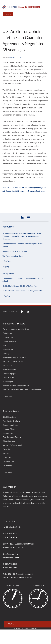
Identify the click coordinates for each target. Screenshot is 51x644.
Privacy (6, 453)
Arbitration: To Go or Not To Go (15, 251)
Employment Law (11, 425)
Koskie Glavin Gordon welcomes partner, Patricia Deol (23, 291)
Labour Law (8, 433)
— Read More (7, 261)
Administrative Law (11, 421)
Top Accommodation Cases (13, 256)
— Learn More (8, 397)
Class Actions (9, 441)
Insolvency (8, 465)
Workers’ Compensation (14, 445)
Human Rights (9, 429)
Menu (8, 14)
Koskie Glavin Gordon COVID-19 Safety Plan (20, 286)
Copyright (7, 449)
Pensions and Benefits (13, 437)
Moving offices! (8, 274)
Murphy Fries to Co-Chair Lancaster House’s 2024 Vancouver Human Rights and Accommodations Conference (22, 236)
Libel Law (7, 457)
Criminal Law (9, 461)
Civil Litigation (9, 417)
